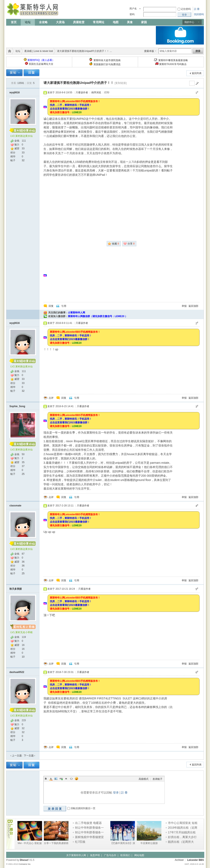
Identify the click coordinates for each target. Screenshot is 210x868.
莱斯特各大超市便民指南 (107, 60)
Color (51, 779)
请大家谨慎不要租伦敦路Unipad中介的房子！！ (79, 83)
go (197, 83)
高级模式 (144, 779)
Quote (66, 779)
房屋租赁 (79, 22)
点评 (51, 398)
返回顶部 (193, 306)
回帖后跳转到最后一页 (83, 808)
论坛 (28, 22)
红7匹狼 (80, 842)
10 (23, 657)
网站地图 (139, 855)
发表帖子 (157, 779)
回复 (51, 306)
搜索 (198, 51)
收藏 (115, 244)
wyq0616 (15, 93)
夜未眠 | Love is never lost (39, 51)
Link (61, 779)
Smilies (76, 779)
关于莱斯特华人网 (76, 855)
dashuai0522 (17, 672)
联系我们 (125, 855)
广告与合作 (110, 855)
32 (23, 160)
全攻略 (43, 22)
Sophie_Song (17, 406)
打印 (107, 93)
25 (23, 474)
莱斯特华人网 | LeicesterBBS (9, 51)
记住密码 (186, 9)
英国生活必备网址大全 (41, 64)
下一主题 (29, 756)
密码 (132, 14)
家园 (144, 22)
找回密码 (199, 14)
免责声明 (95, 855)
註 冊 (197, 9)
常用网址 (99, 22)
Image (56, 779)
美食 (130, 22)
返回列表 (197, 73)
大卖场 (60, 22)
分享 (131, 244)
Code (71, 779)
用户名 (133, 9)
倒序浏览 (96, 93)
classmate (15, 506)
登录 (116, 793)
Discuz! (24, 860)
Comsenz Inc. (25, 864)
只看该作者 (82, 93)
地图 (116, 22)
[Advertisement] (81, 35)
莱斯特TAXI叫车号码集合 (173, 64)
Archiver (179, 860)
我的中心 (189, 22)
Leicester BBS (196, 860)
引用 (64, 306)
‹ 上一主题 (16, 756)
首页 (14, 22)
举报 (184, 306)
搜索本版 (149, 51)
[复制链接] (121, 83)
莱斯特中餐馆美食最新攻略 (173, 60)
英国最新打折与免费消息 (107, 64)
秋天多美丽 (16, 589)
